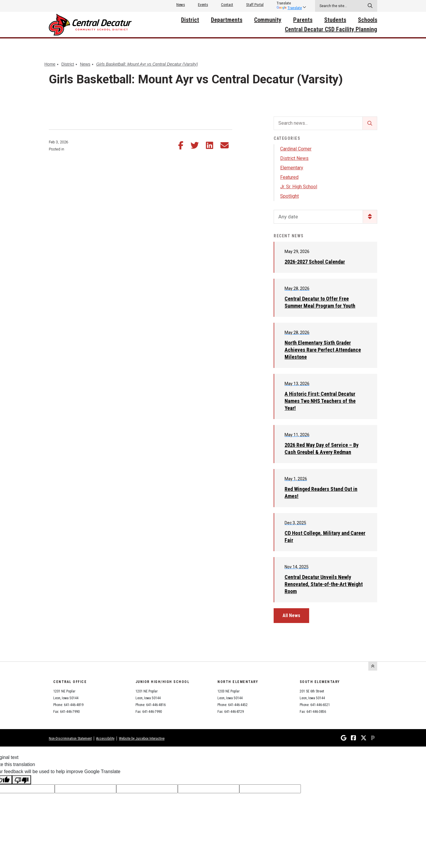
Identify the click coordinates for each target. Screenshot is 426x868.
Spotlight (289, 196)
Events (203, 5)
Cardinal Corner (296, 149)
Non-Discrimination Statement (70, 739)
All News (291, 615)
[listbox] (289, 3)
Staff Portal (255, 5)
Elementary (292, 168)
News (181, 5)
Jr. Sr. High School (299, 187)
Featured (289, 177)
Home (50, 64)
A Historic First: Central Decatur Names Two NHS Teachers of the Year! (320, 401)
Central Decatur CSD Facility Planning (331, 29)
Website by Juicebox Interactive (142, 739)
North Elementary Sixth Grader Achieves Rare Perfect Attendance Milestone (323, 350)
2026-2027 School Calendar (315, 262)
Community (268, 20)
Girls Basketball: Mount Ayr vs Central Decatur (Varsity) (147, 64)
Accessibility (105, 739)
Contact (227, 5)
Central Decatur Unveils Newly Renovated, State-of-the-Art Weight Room (324, 584)
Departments (227, 20)
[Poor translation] (22, 780)
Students (335, 20)
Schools (368, 20)
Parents (303, 20)
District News (294, 158)
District (190, 20)
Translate (289, 8)
